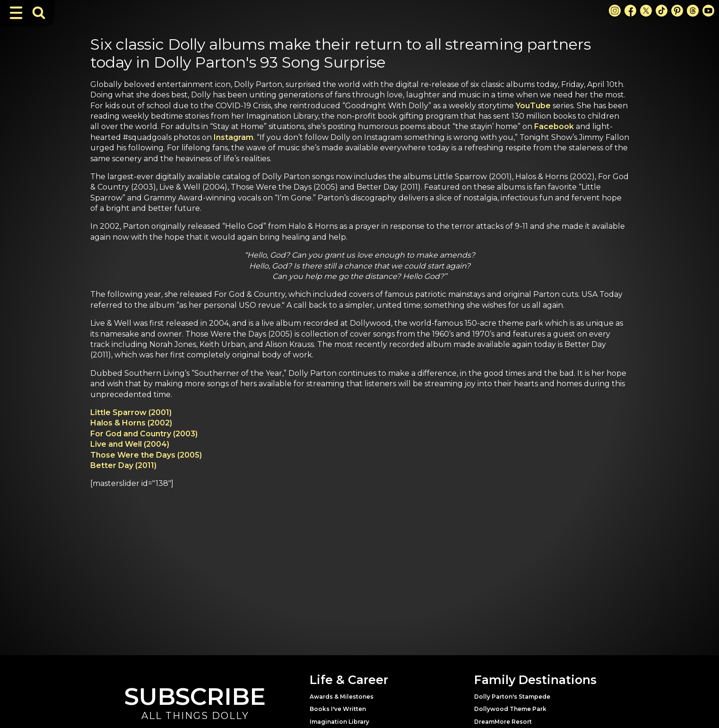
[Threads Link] (693, 11)
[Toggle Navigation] (16, 13)
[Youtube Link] (708, 11)
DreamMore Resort (503, 722)
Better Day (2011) (123, 465)
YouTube (533, 106)
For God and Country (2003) (144, 434)
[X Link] (646, 11)
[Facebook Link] (630, 11)
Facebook (554, 126)
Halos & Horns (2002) (131, 423)
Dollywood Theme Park (510, 709)
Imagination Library (339, 722)
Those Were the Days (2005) (146, 455)
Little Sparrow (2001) (131, 412)
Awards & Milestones (342, 697)
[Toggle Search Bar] (39, 13)
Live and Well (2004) (130, 444)
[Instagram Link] (615, 11)
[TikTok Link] (662, 11)
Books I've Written (338, 709)
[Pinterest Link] (677, 11)
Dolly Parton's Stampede (512, 697)
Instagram (234, 137)
